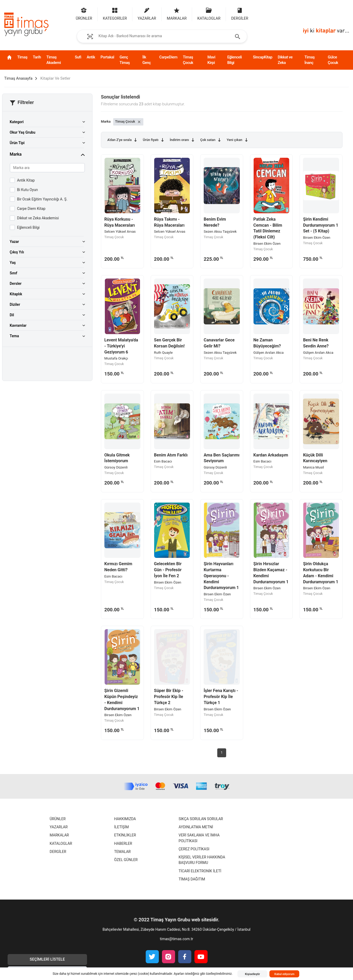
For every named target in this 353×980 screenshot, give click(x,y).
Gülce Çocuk (333, 60)
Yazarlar (59, 827)
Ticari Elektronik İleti (200, 871)
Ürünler (58, 819)
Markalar (59, 835)
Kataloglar (61, 843)
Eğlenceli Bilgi (235, 60)
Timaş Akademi (54, 60)
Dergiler (58, 852)
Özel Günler (126, 860)
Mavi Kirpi (211, 60)
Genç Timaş (125, 60)
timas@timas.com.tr (177, 939)
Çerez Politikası (194, 849)
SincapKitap (263, 57)
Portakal (107, 57)
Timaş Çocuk (188, 60)
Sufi (78, 57)
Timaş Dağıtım (192, 879)
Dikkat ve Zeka (285, 60)
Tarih (37, 57)
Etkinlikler (125, 835)
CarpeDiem (168, 57)
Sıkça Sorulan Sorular (201, 819)
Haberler (123, 843)
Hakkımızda (125, 819)
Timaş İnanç (310, 60)
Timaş (22, 57)
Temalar (123, 852)
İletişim (122, 827)
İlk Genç (146, 60)
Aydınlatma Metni (196, 827)
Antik (91, 57)
